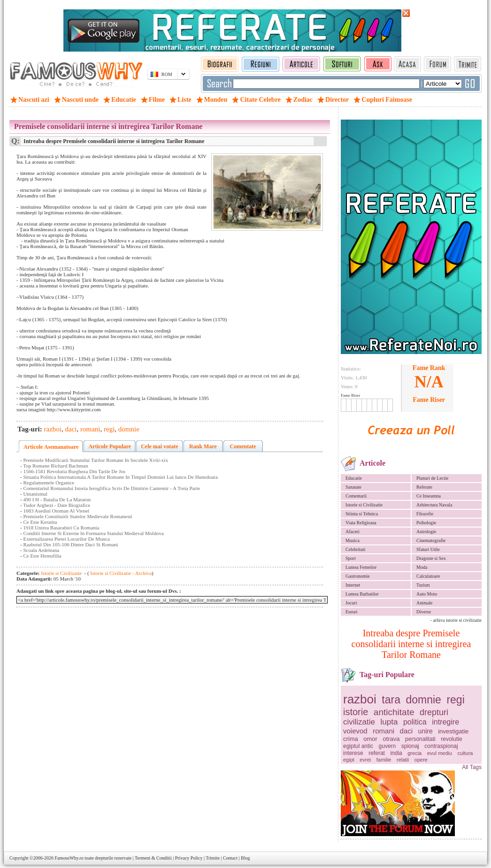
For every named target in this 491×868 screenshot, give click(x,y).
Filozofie (425, 514)
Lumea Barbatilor (362, 594)
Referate (424, 487)
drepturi (434, 712)
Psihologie (426, 523)
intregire (445, 722)
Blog (245, 858)
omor (370, 739)
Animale (424, 603)
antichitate (394, 712)
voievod (355, 731)
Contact (230, 858)
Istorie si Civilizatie (364, 505)
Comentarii (356, 496)
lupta (389, 722)
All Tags (472, 767)
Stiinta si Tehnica (362, 514)
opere (421, 760)
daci (407, 731)
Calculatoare (428, 576)
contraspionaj (441, 746)
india (396, 753)
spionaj (410, 746)
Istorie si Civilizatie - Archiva (121, 573)
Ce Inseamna (429, 496)
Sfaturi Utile (428, 549)
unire (426, 731)
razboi (360, 699)
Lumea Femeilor (361, 567)
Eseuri (352, 612)
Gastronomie (358, 576)
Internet (353, 585)
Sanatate (353, 487)
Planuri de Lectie (432, 478)
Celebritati (355, 549)
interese (353, 753)
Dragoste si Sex (431, 558)
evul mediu (440, 753)
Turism (423, 585)
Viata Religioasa (361, 523)
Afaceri (353, 532)
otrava (391, 739)
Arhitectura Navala (434, 505)
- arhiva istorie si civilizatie (456, 620)
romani (384, 731)
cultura (465, 753)
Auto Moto (427, 594)
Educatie (354, 478)
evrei (365, 760)
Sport (351, 558)
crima (351, 739)
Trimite (213, 858)
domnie (423, 700)
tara (391, 700)
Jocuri (351, 603)
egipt (349, 760)
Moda (422, 567)
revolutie (451, 739)
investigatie (453, 731)
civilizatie (359, 722)
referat (377, 753)
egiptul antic (358, 746)
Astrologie (426, 532)
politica (415, 722)
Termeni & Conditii (153, 858)
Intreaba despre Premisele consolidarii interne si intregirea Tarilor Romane (411, 644)
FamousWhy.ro (69, 858)
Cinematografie (431, 540)
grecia (414, 753)
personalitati (420, 739)
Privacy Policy (189, 858)
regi (455, 700)
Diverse (424, 612)
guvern (387, 746)
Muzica (353, 540)
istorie (356, 712)
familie (384, 760)
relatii (403, 760)
